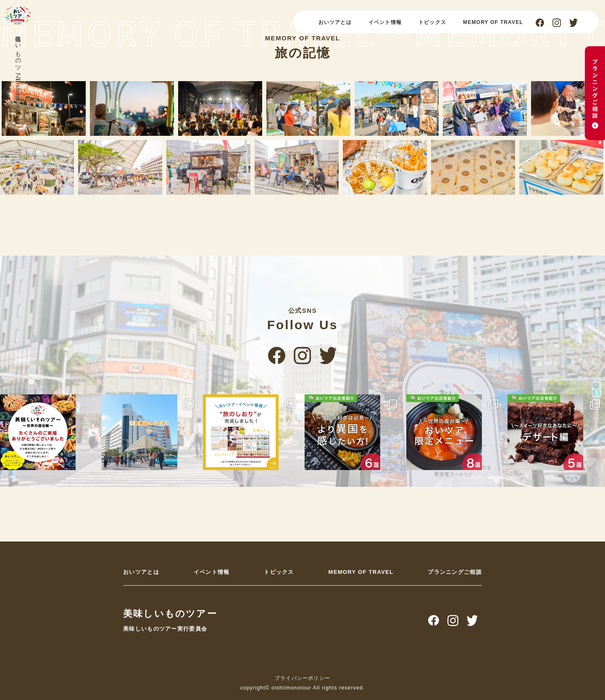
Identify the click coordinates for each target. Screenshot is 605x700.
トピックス (432, 22)
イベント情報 (385, 22)
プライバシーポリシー (302, 678)
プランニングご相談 (455, 572)
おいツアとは (335, 22)
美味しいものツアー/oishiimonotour (18, 78)
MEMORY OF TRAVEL (493, 22)
